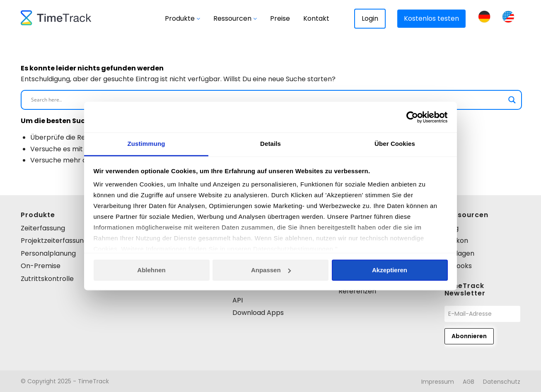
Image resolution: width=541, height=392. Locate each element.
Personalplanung (48, 253)
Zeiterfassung (43, 228)
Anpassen (271, 270)
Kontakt (316, 18)
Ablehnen (151, 270)
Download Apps (258, 313)
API (238, 300)
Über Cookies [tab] (395, 144)
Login (370, 18)
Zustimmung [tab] (146, 144)
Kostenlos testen (431, 18)
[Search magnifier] (512, 100)
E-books (458, 266)
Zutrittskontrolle (47, 279)
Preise (280, 18)
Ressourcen (235, 18)
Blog (452, 228)
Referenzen (357, 291)
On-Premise (41, 266)
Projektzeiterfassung (54, 241)
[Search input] (268, 100)
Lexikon (456, 241)
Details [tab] (270, 144)
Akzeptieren (390, 270)
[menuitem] (438, 382)
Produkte (182, 18)
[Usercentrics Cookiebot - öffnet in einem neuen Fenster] (412, 117)
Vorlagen (459, 253)
